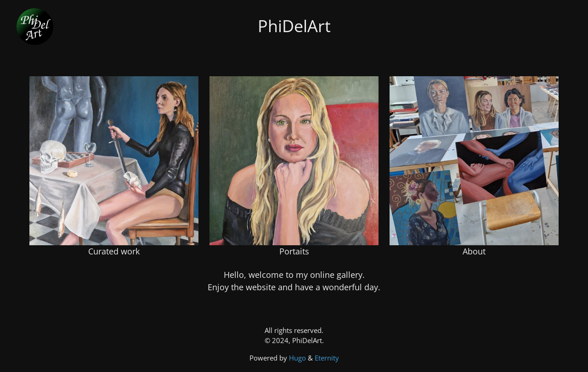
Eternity (327, 358)
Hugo (298, 358)
